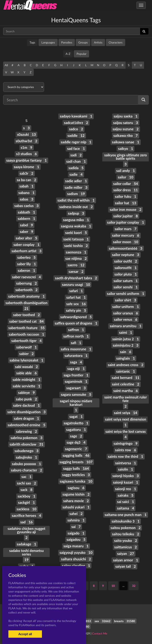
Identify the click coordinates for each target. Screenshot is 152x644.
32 (134, 586)
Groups (83, 42)
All (6, 65)
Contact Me (100, 633)
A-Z (68, 54)
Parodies (67, 42)
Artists (98, 42)
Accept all (25, 634)
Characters (116, 42)
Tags (32, 42)
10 (113, 586)
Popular (81, 54)
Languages (48, 42)
